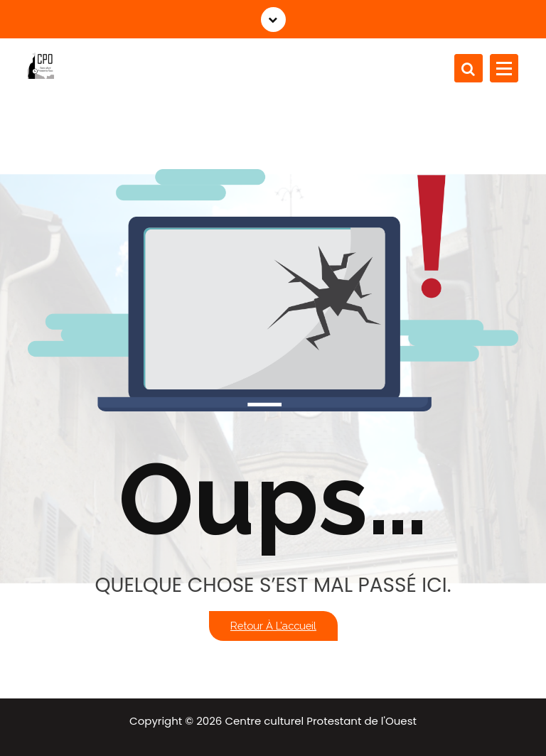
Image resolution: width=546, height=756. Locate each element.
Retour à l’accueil (273, 626)
